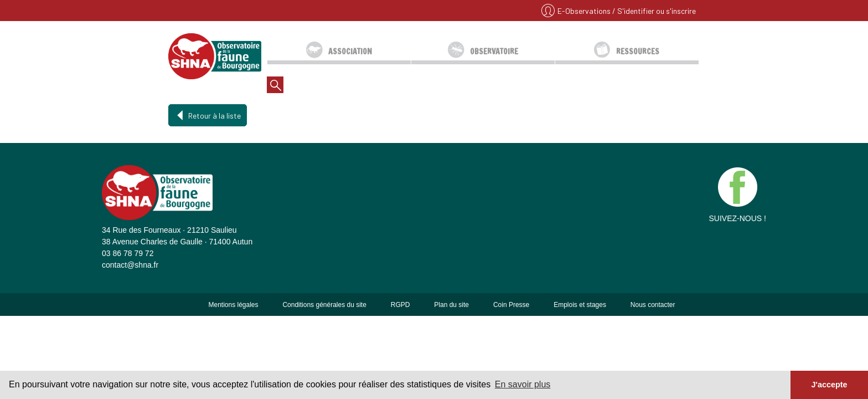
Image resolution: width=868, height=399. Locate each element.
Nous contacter (653, 305)
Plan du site (451, 305)
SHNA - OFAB (215, 56)
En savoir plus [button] (523, 384)
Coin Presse (511, 305)
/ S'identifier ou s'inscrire (654, 11)
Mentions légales (233, 305)
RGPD (401, 305)
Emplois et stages (580, 305)
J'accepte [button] (829, 385)
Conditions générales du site (324, 305)
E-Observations (585, 11)
